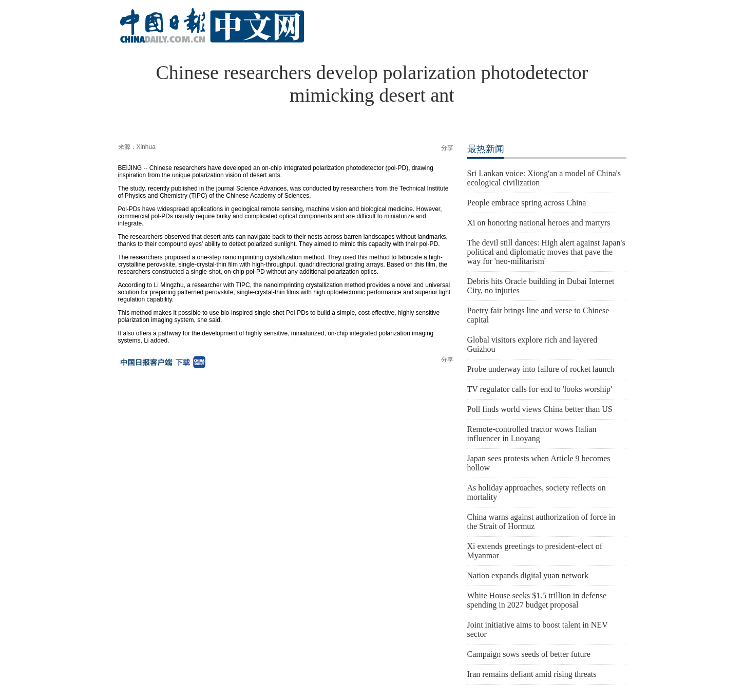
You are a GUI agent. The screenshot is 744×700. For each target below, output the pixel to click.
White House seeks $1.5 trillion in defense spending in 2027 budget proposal (537, 600)
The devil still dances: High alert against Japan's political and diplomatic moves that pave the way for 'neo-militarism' (546, 252)
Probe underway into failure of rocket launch (541, 369)
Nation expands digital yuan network (528, 575)
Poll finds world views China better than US (540, 409)
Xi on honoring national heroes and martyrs (539, 223)
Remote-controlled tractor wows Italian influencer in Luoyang (532, 434)
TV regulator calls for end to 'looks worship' (540, 389)
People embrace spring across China (527, 203)
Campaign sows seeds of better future (529, 654)
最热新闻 (486, 149)
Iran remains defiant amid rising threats (532, 674)
